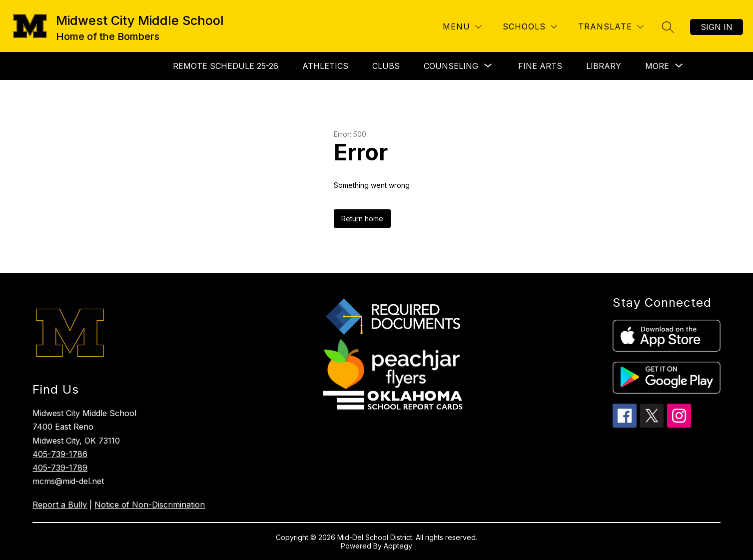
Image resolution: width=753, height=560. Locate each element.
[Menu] (462, 27)
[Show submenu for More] (657, 66)
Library (604, 66)
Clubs (386, 66)
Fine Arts (540, 66)
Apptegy (398, 546)
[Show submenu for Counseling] (451, 66)
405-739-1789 (60, 468)
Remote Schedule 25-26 (226, 66)
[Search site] (668, 27)
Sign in (717, 27)
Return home (362, 219)
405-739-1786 (60, 454)
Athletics (325, 66)
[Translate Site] (611, 27)
